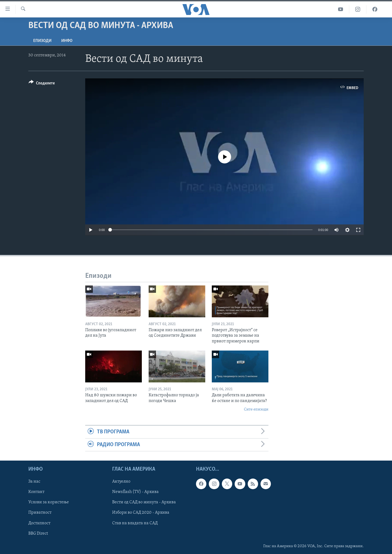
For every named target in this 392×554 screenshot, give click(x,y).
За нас (34, 482)
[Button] (42, 84)
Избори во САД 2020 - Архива (141, 513)
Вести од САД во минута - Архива (144, 503)
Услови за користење (49, 503)
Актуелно (121, 482)
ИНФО (67, 41)
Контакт (36, 492)
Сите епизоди (256, 410)
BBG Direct (38, 534)
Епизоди (42, 41)
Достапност (39, 523)
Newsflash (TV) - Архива (135, 492)
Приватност (40, 513)
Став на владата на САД (135, 523)
